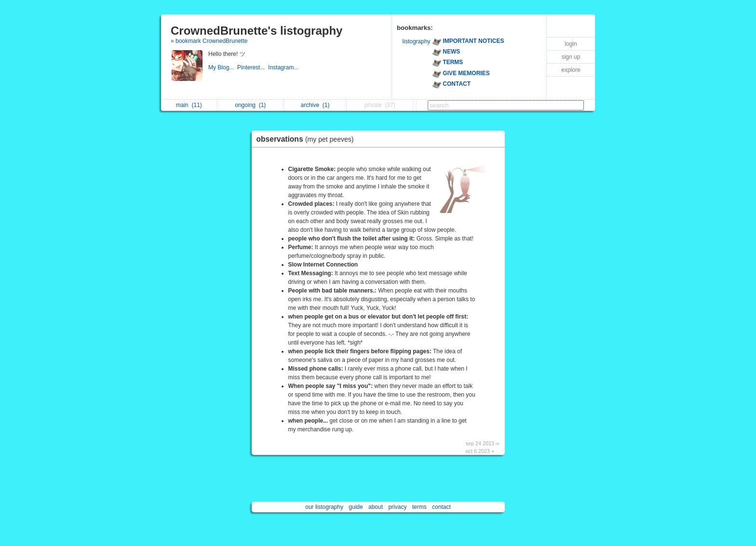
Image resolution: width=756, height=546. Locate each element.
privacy (397, 507)
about (376, 507)
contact (441, 507)
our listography (324, 507)
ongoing (250, 105)
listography (417, 41)
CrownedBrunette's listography (256, 31)
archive (315, 105)
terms (419, 507)
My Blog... (223, 67)
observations (308, 139)
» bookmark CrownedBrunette (209, 41)
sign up (571, 57)
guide (356, 507)
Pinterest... (253, 67)
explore (571, 70)
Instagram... (284, 67)
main (189, 105)
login (571, 44)
